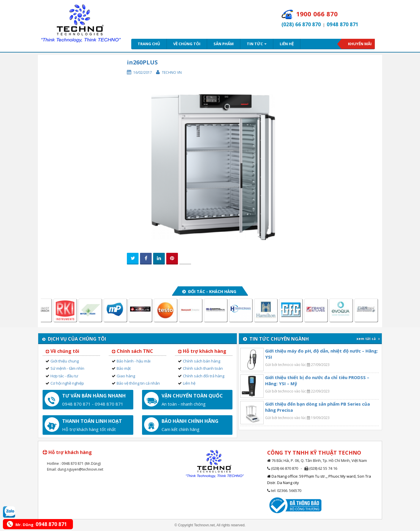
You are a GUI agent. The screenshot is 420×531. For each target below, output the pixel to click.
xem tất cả (368, 339)
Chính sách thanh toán (203, 368)
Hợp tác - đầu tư (64, 376)
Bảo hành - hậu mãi (134, 361)
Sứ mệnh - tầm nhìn (67, 368)
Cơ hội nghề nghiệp (67, 383)
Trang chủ (149, 44)
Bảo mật (124, 368)
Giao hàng (126, 376)
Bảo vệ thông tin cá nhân (138, 383)
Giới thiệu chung (65, 361)
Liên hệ (287, 44)
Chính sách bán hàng (202, 361)
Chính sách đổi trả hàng (204, 376)
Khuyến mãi (360, 44)
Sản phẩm (224, 44)
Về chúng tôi (187, 44)
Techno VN (172, 72)
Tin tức (257, 44)
